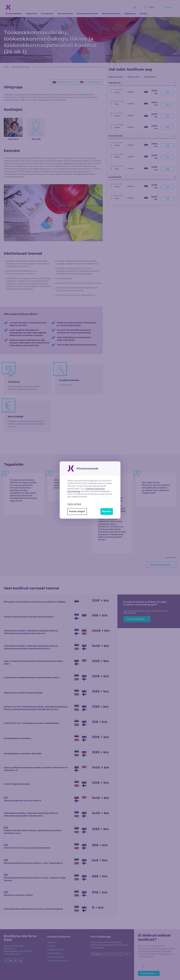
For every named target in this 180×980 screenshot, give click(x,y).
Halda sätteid (74, 504)
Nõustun (107, 511)
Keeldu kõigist (77, 511)
